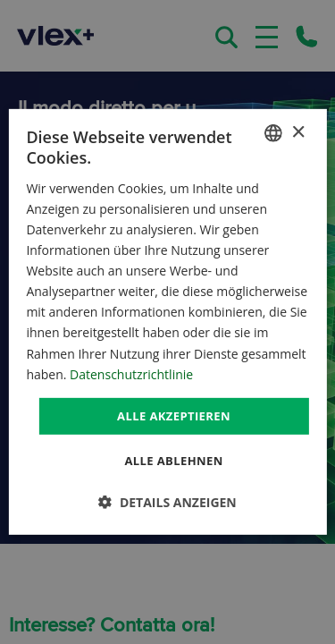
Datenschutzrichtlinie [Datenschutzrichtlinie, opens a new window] (131, 373)
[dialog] (167, 322)
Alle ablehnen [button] (173, 461)
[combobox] (273, 133)
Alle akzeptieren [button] (174, 416)
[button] (167, 502)
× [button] (298, 132)
